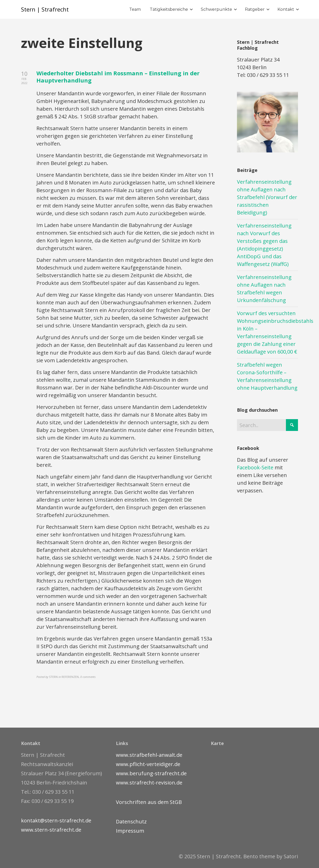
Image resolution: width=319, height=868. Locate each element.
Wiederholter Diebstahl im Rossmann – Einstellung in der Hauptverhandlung (118, 77)
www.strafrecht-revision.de (149, 783)
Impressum (130, 831)
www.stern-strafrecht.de (51, 830)
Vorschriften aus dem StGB (149, 802)
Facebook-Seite (255, 467)
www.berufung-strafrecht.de (151, 773)
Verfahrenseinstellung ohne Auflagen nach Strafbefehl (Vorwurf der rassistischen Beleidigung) (267, 197)
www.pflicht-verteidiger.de (148, 764)
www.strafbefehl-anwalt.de (149, 755)
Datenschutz (131, 821)
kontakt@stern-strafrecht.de (56, 820)
